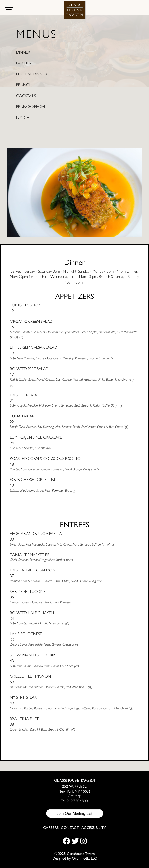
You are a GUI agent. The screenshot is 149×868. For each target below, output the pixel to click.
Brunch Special (31, 106)
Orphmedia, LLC (84, 858)
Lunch (23, 117)
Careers (51, 827)
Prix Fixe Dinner (31, 74)
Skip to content (21, 23)
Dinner (23, 52)
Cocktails (26, 96)
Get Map (74, 796)
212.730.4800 (77, 801)
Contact (70, 827)
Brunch (24, 85)
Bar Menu (25, 63)
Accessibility (94, 827)
